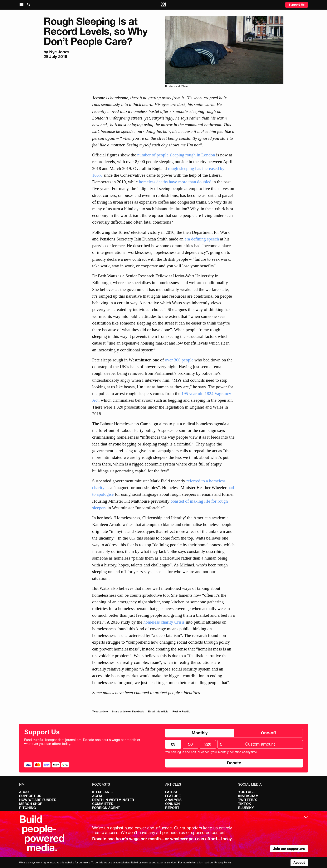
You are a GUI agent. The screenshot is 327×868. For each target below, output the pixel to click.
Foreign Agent (106, 808)
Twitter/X (248, 800)
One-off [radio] (269, 733)
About (25, 792)
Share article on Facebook (128, 711)
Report (172, 808)
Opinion (172, 804)
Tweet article (100, 711)
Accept (299, 863)
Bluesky (246, 808)
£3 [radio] (173, 744)
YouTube (246, 792)
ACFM (97, 796)
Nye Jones (59, 52)
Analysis (173, 800)
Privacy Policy (223, 862)
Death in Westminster (113, 800)
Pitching (28, 808)
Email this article (158, 711)
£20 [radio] (208, 744)
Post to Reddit (181, 711)
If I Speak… (103, 792)
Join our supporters (289, 849)
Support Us (297, 5)
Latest (171, 792)
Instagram (248, 796)
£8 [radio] (190, 744)
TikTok (245, 804)
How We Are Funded (38, 800)
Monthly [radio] (200, 733)
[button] (22, 5)
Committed (103, 804)
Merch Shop (31, 804)
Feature (173, 796)
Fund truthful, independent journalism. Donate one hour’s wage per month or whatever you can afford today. (82, 742)
